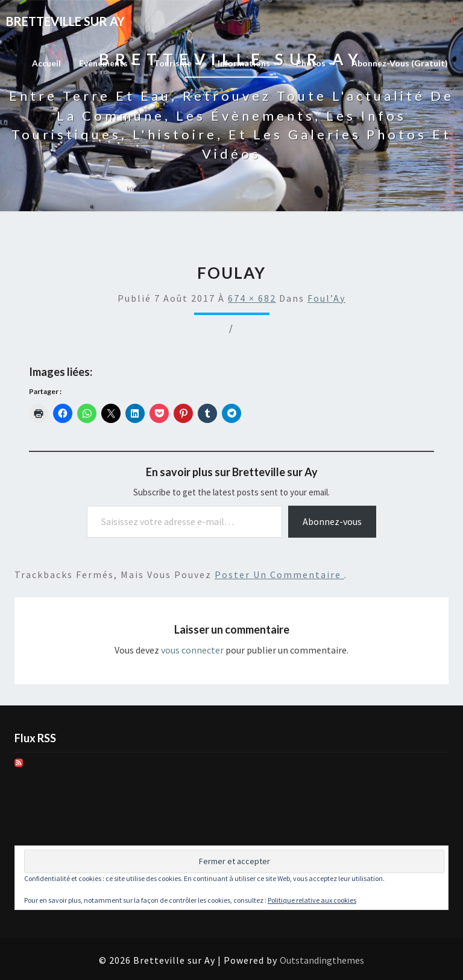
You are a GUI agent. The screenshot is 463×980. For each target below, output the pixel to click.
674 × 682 (252, 298)
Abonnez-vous (332, 521)
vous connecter (192, 650)
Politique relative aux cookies (312, 900)
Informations (248, 63)
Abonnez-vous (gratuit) (400, 63)
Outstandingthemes (322, 960)
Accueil (46, 63)
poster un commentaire (279, 574)
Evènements (107, 63)
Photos (315, 63)
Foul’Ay (326, 298)
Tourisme (177, 63)
